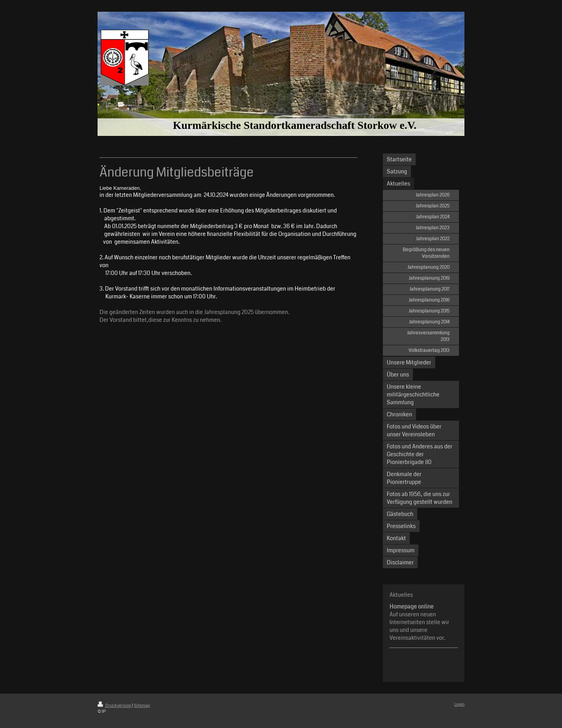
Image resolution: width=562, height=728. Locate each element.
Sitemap (142, 706)
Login (459, 704)
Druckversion (115, 706)
